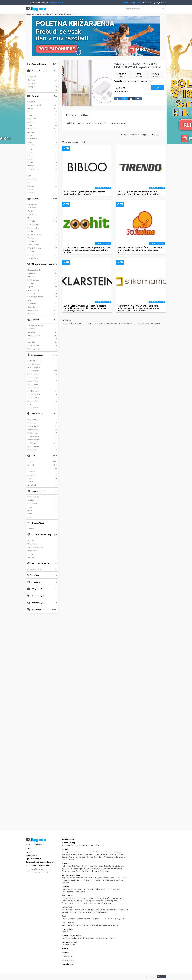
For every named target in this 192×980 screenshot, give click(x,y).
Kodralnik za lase (68, 898)
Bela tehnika (93, 866)
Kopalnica (81, 889)
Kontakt (29, 852)
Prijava (147, 3)
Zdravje (106, 878)
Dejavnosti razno (68, 945)
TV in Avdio (76, 866)
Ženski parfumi (106, 898)
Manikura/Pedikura (87, 938)
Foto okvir (90, 889)
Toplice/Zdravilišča (77, 852)
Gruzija (65, 859)
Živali (34, 456)
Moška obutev (67, 910)
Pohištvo (35, 320)
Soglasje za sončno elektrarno (38, 865)
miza (110, 889)
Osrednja (74, 845)
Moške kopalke (68, 912)
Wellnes (113, 938)
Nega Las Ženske (68, 878)
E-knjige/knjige (105, 871)
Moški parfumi (80, 912)
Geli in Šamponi (107, 880)
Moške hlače (90, 910)
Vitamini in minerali (78, 880)
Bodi (99, 903)
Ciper (96, 857)
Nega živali (121, 919)
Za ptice (80, 919)
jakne (105, 925)
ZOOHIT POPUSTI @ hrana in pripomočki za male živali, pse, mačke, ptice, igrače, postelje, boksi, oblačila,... (87, 250)
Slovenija (65, 852)
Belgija (71, 857)
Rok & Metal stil (38, 491)
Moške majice (79, 910)
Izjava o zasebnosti (33, 859)
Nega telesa (99, 938)
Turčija (110, 854)
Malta (116, 857)
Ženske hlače (79, 901)
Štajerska (100, 845)
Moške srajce (111, 910)
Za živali (113, 919)
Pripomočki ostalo (92, 871)
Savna (107, 938)
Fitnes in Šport (122, 878)
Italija (119, 852)
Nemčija (78, 857)
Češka (116, 854)
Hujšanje (87, 878)
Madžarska (66, 854)
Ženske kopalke (68, 903)
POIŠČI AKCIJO (39, 870)
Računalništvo (67, 869)
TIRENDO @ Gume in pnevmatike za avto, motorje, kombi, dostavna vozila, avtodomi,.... (140, 193)
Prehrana (79, 878)
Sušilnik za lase (81, 898)
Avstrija (113, 852)
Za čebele (88, 919)
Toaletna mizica (80, 892)
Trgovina (36, 198)
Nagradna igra (38, 603)
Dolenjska (91, 845)
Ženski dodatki (107, 903)
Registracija (160, 3)
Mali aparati (66, 866)
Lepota (113, 878)
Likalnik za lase (94, 898)
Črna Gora (105, 852)
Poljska (81, 854)
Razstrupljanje (97, 878)
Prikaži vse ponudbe (158, 135)
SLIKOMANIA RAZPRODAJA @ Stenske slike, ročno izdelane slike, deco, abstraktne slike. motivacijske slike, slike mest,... (139, 308)
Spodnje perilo (113, 901)
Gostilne (65, 932)
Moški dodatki (92, 912)
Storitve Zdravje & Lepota (43, 535)
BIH (94, 852)
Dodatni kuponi (39, 64)
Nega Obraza (119, 880)
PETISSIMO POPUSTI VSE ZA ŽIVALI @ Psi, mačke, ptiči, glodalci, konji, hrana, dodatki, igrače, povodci (141, 250)
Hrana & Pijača (38, 523)
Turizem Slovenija (39, 71)
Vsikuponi (41, 844)
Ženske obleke (101, 901)
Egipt (101, 857)
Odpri (157, 88)
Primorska (66, 845)
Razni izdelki (91, 925)
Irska (121, 854)
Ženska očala (91, 903)
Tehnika (97, 869)
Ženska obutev (118, 898)
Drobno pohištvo (101, 889)
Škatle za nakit (67, 892)
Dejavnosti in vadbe (40, 563)
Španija (65, 857)
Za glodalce (97, 919)
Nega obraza (74, 938)
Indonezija (72, 859)
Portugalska (89, 854)
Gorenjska (83, 845)
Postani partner (132, 3)
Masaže (65, 938)
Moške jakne (100, 910)
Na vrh (161, 977)
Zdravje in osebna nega (42, 264)
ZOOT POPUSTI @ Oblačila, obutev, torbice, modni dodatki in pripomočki (85, 193)
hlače (110, 925)
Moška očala (103, 912)
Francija (74, 854)
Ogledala (117, 889)
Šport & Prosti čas (86, 869)
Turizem (35, 96)
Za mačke (72, 919)
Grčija (97, 854)
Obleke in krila (80, 925)
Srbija (98, 852)
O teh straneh (150, 977)
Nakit (101, 866)
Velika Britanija (88, 857)
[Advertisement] (42, 657)
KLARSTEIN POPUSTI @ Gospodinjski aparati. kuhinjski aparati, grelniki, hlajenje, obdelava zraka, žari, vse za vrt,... (85, 308)
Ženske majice (67, 901)
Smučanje (36, 582)
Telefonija (80, 871)
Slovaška (103, 854)
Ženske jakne (89, 901)
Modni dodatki (68, 925)
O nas (28, 849)
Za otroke (107, 866)
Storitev (35, 575)
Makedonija (109, 857)
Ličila (88, 880)
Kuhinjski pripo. (118, 866)
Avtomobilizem (117, 869)
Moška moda (37, 414)
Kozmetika (66, 880)
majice (115, 925)
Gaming (84, 866)
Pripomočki (95, 880)
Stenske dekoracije (69, 889)
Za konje (106, 919)
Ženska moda (37, 355)
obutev (99, 925)
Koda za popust (39, 596)
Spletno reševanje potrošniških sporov (41, 862)
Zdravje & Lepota (69, 871)
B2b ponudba (37, 589)
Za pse (65, 919)
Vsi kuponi (36, 610)
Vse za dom (105, 869)
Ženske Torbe (80, 903)
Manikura (65, 883)
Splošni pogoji (31, 855)
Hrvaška (88, 852)
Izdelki (76, 869)
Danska (122, 857)
